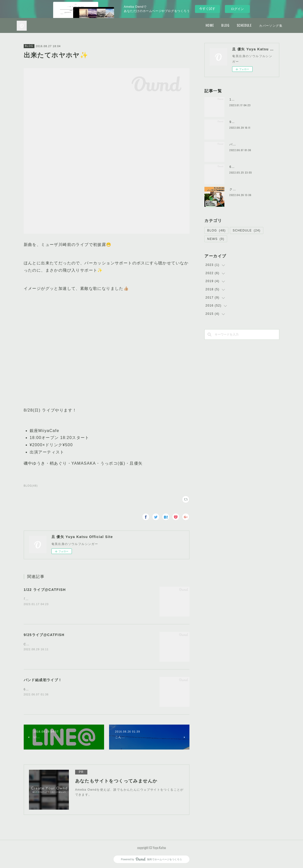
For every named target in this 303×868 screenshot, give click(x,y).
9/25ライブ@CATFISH (44, 635)
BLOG (225, 25)
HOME (210, 25)
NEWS (216, 239)
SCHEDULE (244, 25)
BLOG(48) (31, 486)
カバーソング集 (271, 25)
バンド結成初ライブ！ (43, 680)
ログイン (237, 9)
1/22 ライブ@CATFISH (45, 590)
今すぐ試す (207, 9)
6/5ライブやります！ (245, 167)
